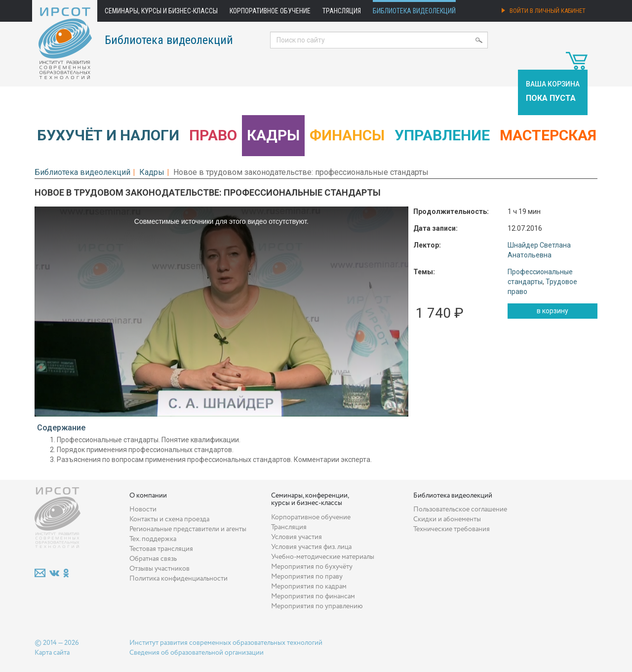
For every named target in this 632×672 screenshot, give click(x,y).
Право (213, 135)
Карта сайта (52, 653)
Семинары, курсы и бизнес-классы (161, 11)
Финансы (347, 135)
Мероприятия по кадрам (309, 587)
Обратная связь (153, 559)
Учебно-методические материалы (323, 557)
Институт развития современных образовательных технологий (226, 643)
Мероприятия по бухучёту (312, 567)
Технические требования (452, 529)
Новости (143, 509)
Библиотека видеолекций (414, 11)
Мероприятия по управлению (317, 606)
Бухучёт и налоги (108, 135)
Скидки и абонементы (447, 519)
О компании (148, 496)
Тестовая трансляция (161, 549)
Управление (442, 135)
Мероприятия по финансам (313, 596)
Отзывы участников (159, 569)
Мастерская (548, 135)
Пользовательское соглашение (460, 509)
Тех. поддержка (153, 539)
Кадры (273, 135)
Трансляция (342, 11)
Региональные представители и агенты (188, 529)
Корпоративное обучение (270, 11)
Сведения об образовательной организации (197, 653)
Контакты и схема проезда (169, 519)
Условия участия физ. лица (311, 547)
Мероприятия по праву (307, 577)
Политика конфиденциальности (178, 579)
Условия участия (296, 537)
